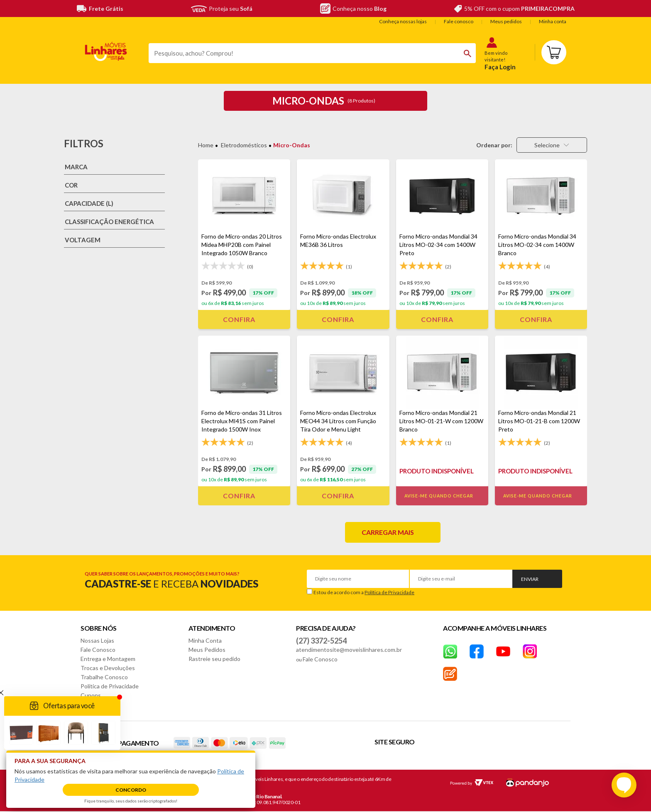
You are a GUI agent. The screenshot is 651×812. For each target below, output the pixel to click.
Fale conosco (459, 21)
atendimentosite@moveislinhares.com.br (349, 650)
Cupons (91, 695)
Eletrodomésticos (244, 145)
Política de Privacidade (389, 592)
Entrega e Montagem (108, 659)
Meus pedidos (506, 21)
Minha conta (553, 21)
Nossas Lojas (97, 640)
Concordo (131, 790)
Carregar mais (388, 532)
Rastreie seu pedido (214, 659)
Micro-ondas (292, 145)
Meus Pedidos (207, 650)
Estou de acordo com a (364, 592)
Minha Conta (205, 640)
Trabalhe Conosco (104, 677)
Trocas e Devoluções (108, 668)
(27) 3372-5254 (321, 641)
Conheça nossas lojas (403, 21)
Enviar (530, 579)
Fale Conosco (98, 650)
